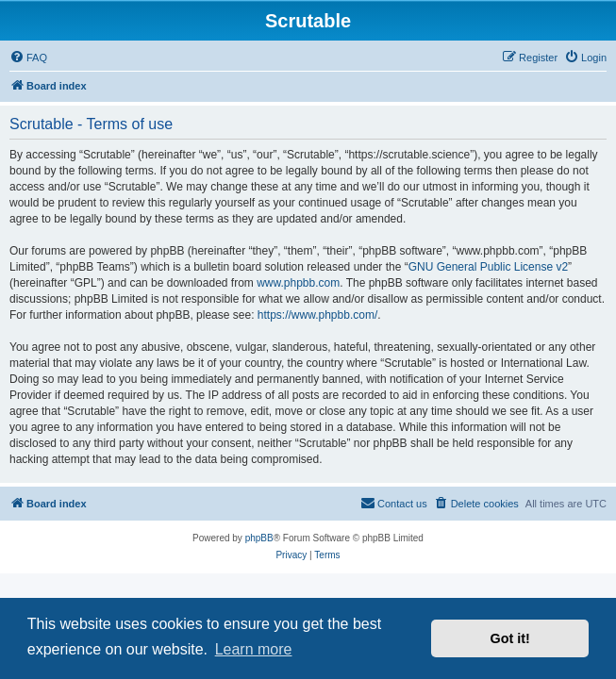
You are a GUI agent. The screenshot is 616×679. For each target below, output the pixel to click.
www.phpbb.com (298, 283)
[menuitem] (28, 58)
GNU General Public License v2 (488, 267)
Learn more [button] (254, 649)
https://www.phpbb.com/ (317, 315)
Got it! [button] (510, 638)
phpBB (259, 538)
